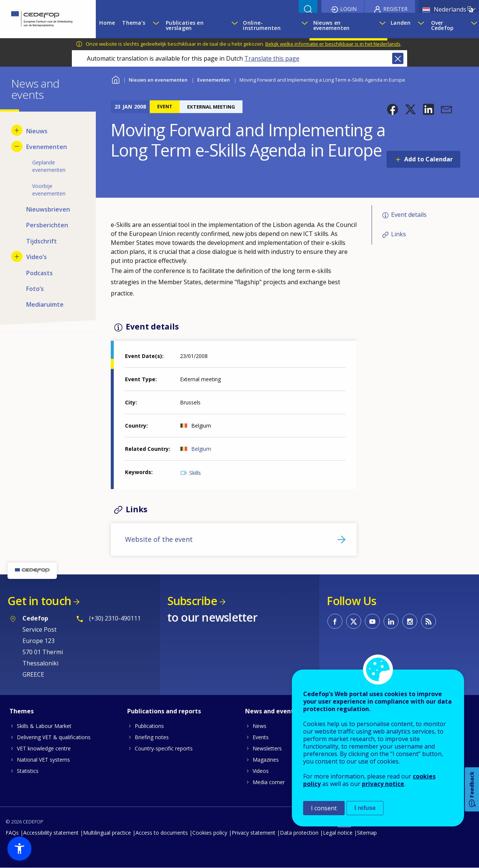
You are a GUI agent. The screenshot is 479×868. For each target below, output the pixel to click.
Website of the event (159, 539)
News (260, 726)
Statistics (28, 771)
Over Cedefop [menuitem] (443, 25)
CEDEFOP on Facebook (335, 621)
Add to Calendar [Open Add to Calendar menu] (428, 159)
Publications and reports (164, 711)
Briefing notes (152, 737)
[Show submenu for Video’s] (17, 257)
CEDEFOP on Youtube (372, 621)
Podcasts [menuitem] (39, 273)
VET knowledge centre (44, 748)
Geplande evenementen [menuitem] (49, 166)
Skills (195, 473)
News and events (271, 711)
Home (115, 79)
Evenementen (213, 80)
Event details (409, 215)
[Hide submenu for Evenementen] (17, 146)
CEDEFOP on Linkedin (391, 621)
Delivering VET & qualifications (54, 737)
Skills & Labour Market (44, 726)
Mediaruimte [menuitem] (45, 304)
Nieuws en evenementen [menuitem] (332, 25)
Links (399, 234)
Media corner (269, 782)
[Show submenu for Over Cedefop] (473, 25)
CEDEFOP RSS (428, 621)
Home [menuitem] (107, 23)
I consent (324, 808)
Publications (149, 726)
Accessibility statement (51, 833)
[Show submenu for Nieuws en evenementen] (381, 25)
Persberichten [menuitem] (47, 225)
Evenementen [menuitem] (47, 147)
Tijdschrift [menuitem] (42, 241)
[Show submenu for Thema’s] (156, 25)
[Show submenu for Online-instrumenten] (303, 25)
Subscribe (192, 601)
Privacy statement (254, 833)
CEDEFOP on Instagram (410, 621)
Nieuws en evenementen (158, 80)
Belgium (201, 449)
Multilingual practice (107, 833)
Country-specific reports (164, 748)
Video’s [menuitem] (36, 257)
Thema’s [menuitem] (134, 23)
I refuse (365, 808)
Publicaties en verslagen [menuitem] (185, 25)
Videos (261, 771)
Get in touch (39, 601)
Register (395, 9)
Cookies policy (210, 833)
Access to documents (162, 833)
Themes (22, 711)
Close (398, 58)
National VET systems (43, 760)
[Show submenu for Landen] (421, 25)
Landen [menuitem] (401, 23)
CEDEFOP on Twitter (354, 621)
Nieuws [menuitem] (37, 131)
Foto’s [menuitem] (35, 289)
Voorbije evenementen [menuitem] (49, 190)
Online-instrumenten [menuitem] (262, 25)
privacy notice (383, 784)
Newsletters (267, 748)
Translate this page (272, 58)
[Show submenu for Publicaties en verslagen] (234, 25)
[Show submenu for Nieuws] (17, 130)
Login (348, 9)
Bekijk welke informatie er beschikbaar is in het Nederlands (333, 44)
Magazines (266, 760)
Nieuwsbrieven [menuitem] (48, 209)
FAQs (12, 833)
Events (261, 737)
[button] (393, 109)
